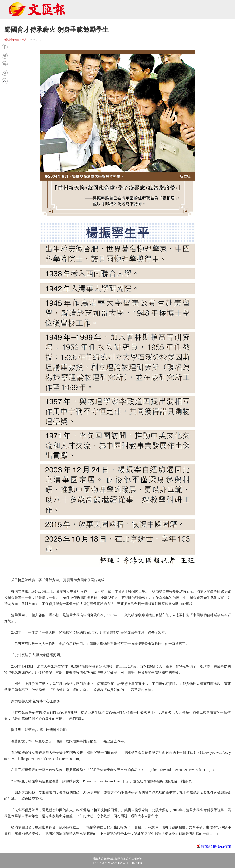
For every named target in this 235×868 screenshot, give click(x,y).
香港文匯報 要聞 (15, 40)
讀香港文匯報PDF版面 (216, 847)
